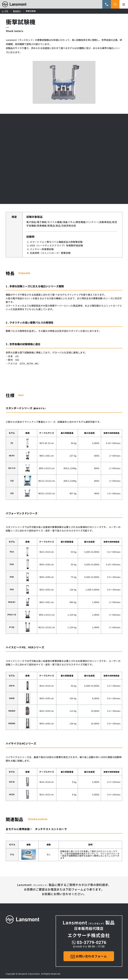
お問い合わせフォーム (89, 957)
